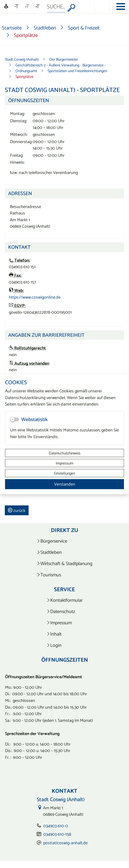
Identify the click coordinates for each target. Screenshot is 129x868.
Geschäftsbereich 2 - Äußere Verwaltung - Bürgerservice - (61, 65)
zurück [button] (17, 510)
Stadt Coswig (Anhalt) (22, 59)
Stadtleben (45, 28)
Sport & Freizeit (84, 28)
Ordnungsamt (26, 71)
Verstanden (65, 484)
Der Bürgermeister (64, 59)
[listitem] (64, 541)
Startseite (12, 28)
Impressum (64, 463)
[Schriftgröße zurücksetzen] (27, 6)
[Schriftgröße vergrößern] (38, 6)
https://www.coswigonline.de (35, 297)
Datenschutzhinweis (65, 453)
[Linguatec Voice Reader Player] (6, 7)
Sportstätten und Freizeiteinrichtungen (77, 71)
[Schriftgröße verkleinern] (17, 6)
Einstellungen (64, 473)
